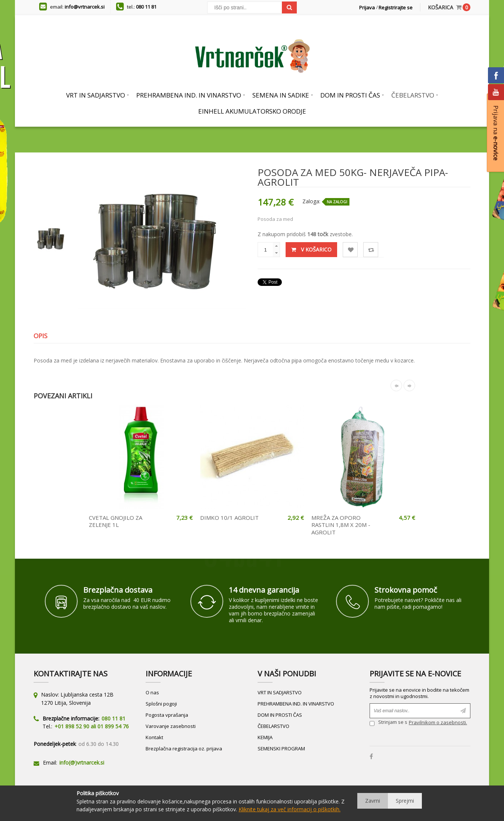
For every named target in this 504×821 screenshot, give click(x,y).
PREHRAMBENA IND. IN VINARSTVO (296, 704)
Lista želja (350, 250)
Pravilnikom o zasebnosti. (438, 722)
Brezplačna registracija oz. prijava (184, 749)
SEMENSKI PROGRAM (281, 749)
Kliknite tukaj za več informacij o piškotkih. (290, 809)
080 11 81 (146, 7)
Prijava (367, 7)
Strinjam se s (388, 723)
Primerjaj (371, 250)
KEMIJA (265, 737)
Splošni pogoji (161, 704)
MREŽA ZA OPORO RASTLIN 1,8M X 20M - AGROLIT (341, 525)
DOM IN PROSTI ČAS (280, 715)
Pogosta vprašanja (167, 715)
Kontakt (154, 737)
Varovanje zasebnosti (171, 726)
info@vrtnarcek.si (85, 7)
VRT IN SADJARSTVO (280, 692)
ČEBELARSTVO (273, 726)
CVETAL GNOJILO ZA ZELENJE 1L (116, 521)
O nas (152, 692)
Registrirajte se (396, 7)
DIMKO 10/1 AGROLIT (229, 518)
